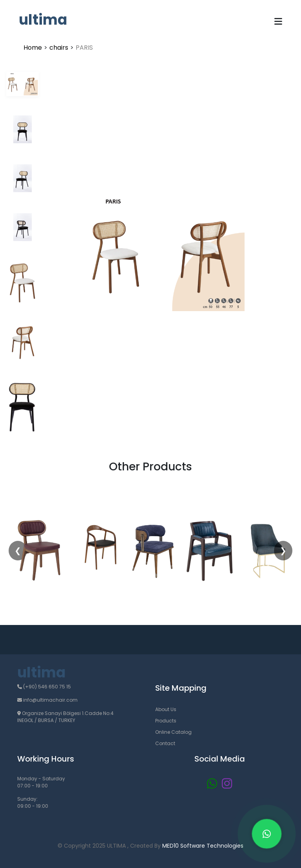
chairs (59, 48)
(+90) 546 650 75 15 (44, 687)
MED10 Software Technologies (203, 846)
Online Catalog (173, 732)
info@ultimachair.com (47, 700)
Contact (165, 743)
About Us (166, 709)
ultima (43, 20)
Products (166, 721)
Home (33, 48)
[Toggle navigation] (278, 22)
